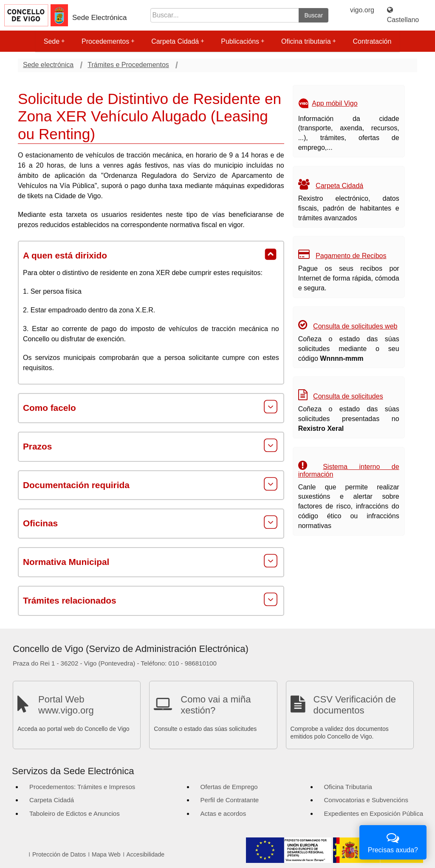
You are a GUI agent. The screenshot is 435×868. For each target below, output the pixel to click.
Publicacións (243, 41)
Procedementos (108, 41)
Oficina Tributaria (348, 787)
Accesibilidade (146, 854)
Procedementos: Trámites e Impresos (82, 787)
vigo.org (362, 10)
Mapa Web (106, 854)
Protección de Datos (59, 854)
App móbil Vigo (335, 103)
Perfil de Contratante (230, 800)
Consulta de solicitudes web (355, 326)
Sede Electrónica (100, 18)
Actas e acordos (223, 813)
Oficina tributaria (309, 41)
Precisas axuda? (393, 841)
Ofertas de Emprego (229, 787)
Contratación (372, 41)
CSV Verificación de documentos (355, 705)
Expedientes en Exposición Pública (374, 813)
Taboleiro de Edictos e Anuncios (75, 813)
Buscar (314, 15)
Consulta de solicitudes (348, 396)
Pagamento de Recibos (351, 256)
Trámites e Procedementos (128, 65)
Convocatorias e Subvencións (366, 800)
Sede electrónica (48, 65)
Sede (54, 41)
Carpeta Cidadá (178, 41)
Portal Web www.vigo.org (66, 705)
